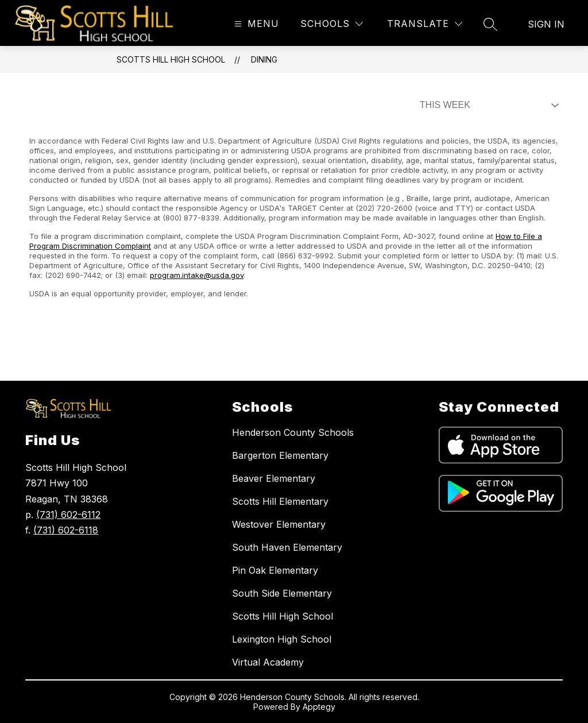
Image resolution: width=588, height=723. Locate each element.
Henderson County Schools (293, 432)
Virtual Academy (268, 662)
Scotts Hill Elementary (280, 501)
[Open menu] (255, 24)
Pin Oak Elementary (275, 570)
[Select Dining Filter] (487, 105)
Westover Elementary (279, 524)
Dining (264, 59)
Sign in (546, 24)
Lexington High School (282, 639)
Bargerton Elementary (280, 455)
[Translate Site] (425, 24)
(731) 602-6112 (68, 515)
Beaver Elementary (274, 478)
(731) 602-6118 (66, 530)
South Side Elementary (282, 593)
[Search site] (490, 24)
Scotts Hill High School (171, 59)
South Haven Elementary (287, 547)
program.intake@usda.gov (197, 275)
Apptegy (319, 707)
